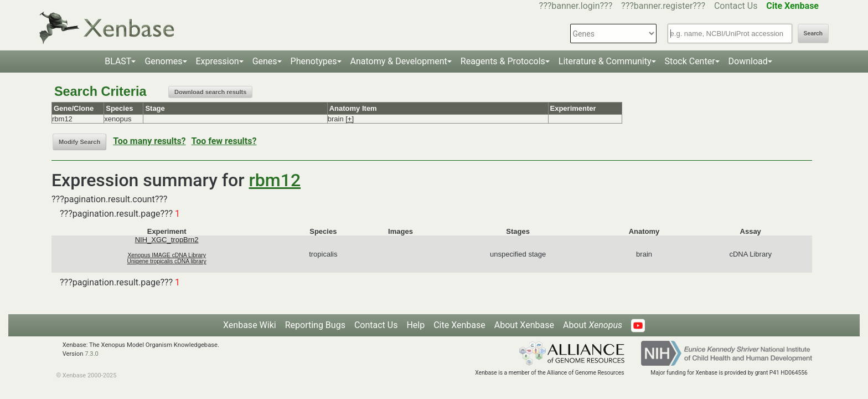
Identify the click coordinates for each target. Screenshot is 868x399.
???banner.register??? (663, 6)
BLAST (118, 61)
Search (813, 34)
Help (415, 325)
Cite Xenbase (459, 325)
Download (748, 61)
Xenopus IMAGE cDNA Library (167, 255)
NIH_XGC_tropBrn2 (167, 240)
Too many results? (149, 141)
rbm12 (275, 180)
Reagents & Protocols (503, 61)
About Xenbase (524, 325)
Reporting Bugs (315, 325)
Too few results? (224, 141)
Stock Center (690, 61)
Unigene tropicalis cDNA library (167, 261)
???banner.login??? (576, 6)
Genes (265, 61)
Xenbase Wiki (250, 325)
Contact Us (736, 6)
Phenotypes (314, 61)
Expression (218, 61)
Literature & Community (605, 61)
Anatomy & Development (399, 61)
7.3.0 (92, 354)
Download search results (210, 92)
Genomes (163, 61)
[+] (350, 119)
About (593, 325)
